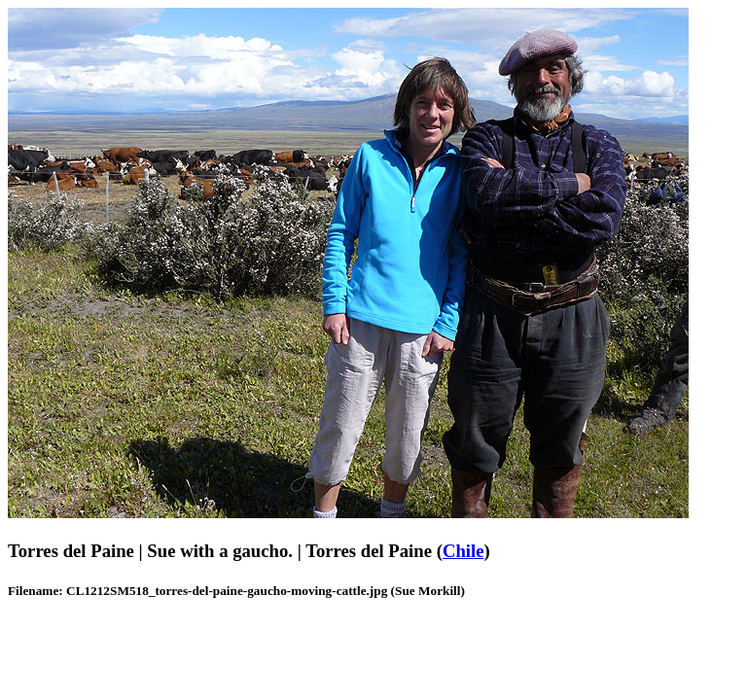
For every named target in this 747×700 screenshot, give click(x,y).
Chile (463, 551)
